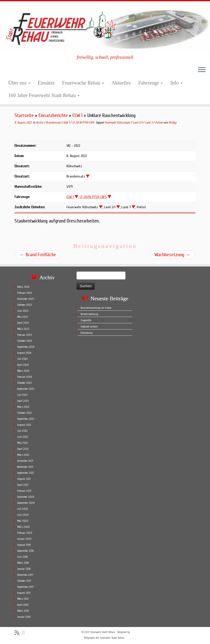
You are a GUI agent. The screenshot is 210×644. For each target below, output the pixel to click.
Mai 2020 (23, 521)
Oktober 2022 (24, 413)
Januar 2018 (24, 569)
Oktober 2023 (24, 383)
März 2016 (23, 611)
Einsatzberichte (53, 115)
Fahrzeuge (150, 83)
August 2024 (24, 353)
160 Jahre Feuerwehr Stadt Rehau (44, 95)
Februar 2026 (24, 293)
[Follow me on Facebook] (25, 633)
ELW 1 (77, 115)
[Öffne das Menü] (202, 70)
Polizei (159, 122)
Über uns (19, 83)
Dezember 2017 (25, 575)
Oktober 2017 (24, 581)
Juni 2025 (23, 311)
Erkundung (86, 333)
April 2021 (23, 485)
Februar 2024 (24, 377)
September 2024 (26, 347)
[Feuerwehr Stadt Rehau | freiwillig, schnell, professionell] (105, 28)
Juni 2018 (22, 557)
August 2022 (24, 425)
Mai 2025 (22, 317)
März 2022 (23, 455)
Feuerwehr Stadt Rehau (103, 632)
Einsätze (46, 83)
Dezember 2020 (26, 497)
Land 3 (149, 122)
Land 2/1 (138, 122)
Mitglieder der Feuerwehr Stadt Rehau (104, 638)
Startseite (24, 115)
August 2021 (24, 479)
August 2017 (24, 593)
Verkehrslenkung (89, 314)
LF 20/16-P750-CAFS (84, 122)
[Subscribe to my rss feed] (18, 633)
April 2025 (23, 323)
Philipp (173, 122)
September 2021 (25, 473)
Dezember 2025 (25, 299)
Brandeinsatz (54, 122)
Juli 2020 (23, 509)
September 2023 (26, 389)
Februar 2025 (24, 335)
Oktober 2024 (24, 341)
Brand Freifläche (38, 255)
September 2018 (25, 551)
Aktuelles (121, 83)
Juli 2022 (22, 431)
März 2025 (23, 329)
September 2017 (25, 587)
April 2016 (23, 605)
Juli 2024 (22, 359)
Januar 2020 (24, 539)
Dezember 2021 (25, 461)
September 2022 (26, 419)
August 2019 (24, 545)
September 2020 (26, 503)
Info (176, 83)
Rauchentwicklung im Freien (96, 308)
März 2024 (23, 371)
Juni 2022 (23, 437)
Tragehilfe (86, 320)
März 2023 (23, 407)
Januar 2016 (24, 617)
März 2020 (23, 527)
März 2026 (23, 287)
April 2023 (23, 401)
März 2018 (23, 563)
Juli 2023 (22, 395)
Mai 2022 (22, 443)
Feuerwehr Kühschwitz (118, 122)
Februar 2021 (24, 491)
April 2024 (23, 365)
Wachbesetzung (172, 255)
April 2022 (23, 449)
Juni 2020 (23, 515)
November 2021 (25, 467)
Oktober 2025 (24, 305)
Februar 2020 (25, 533)
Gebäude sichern (89, 327)
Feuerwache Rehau (83, 83)
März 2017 (23, 599)
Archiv (40, 122)
